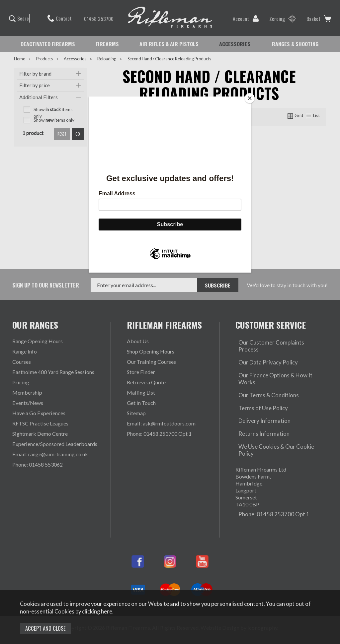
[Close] (250, 98)
